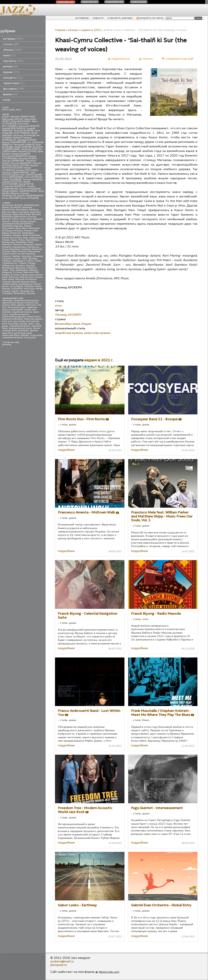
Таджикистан (27, 291)
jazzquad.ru (59, 965)
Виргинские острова (25, 217)
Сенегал (6, 256)
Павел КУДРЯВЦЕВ (12, 180)
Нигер (39, 289)
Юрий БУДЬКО (10, 191)
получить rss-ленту (150, 18)
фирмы (10, 94)
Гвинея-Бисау (26, 284)
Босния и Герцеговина (23, 275)
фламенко (24, 331)
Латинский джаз (16, 307)
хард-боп (7, 333)
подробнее (66, 450)
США (24, 259)
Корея (5, 238)
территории (14, 83)
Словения (7, 259)
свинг (31, 324)
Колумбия (35, 235)
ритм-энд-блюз (10, 324)
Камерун (7, 235)
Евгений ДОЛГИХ (27, 151)
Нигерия (7, 247)
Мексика (18, 245)
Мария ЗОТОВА (21, 166)
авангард (7, 300)
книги (9, 55)
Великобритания (22, 214)
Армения (27, 207)
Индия (28, 226)
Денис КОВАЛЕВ (23, 147)
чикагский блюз (11, 335)
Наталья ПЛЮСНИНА (27, 170)
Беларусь (34, 210)
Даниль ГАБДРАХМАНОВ (30, 196)
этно (18, 110)
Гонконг (6, 221)
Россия (21, 254)
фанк (14, 331)
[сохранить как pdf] (178, 59)
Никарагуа (33, 247)
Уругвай (30, 266)
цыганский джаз (23, 333)
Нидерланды (19, 247)
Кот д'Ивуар (16, 286)
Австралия (8, 205)
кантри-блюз (34, 317)
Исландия (7, 231)
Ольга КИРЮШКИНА (13, 177)
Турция (22, 263)
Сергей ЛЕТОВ (26, 184)
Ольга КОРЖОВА (33, 177)
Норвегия (26, 249)
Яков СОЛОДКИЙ (29, 198)
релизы (10, 66)
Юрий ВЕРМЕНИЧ (28, 191)
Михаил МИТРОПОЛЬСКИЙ (20, 167)
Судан (17, 259)
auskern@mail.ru (62, 961)
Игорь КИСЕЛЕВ (10, 198)
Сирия (15, 291)
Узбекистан (8, 266)
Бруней (16, 282)
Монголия (29, 289)
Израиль (19, 226)
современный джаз (13, 338)
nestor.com (65, 2)
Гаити (29, 219)
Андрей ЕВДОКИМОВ (14, 128)
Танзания (7, 293)
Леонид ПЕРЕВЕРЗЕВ (13, 161)
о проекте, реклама (120, 18)
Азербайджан (31, 205)
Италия (28, 231)
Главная (60, 30)
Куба (26, 238)
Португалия (34, 252)
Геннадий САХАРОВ (24, 145)
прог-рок (7, 321)
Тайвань (7, 261)
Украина (20, 266)
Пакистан (37, 249)
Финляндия (8, 268)
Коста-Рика (16, 238)
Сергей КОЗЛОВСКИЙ (16, 183)
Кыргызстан (36, 238)
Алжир (6, 207)
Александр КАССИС (13, 119)
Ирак (18, 228)
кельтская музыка (33, 319)
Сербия (16, 256)
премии (11, 72)
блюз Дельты (18, 305)
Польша (22, 252)
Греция (15, 221)
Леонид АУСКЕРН (27, 159)
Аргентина (16, 207)
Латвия (6, 240)
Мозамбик (17, 289)
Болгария (24, 212)
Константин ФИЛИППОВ (15, 156)
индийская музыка (19, 314)
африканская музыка (13, 303)
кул (39, 305)
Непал (38, 245)
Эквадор (7, 272)
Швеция (33, 270)
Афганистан (8, 210)
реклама (7, 345)
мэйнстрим (17, 310)
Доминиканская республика (17, 224)
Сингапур (26, 256)
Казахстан (15, 233)
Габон (15, 219)
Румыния (30, 254)
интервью (13, 39)
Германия (38, 219)
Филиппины (20, 293)
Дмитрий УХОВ (29, 149)
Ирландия (34, 228)
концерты (13, 78)
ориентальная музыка (14, 317)
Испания (18, 231)
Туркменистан (10, 263)
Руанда (6, 291)
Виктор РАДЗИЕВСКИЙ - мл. (17, 142)
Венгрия (36, 214)
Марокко (7, 245)
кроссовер (19, 321)
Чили (12, 270)
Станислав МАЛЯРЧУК (14, 186)
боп (4, 307)
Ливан (14, 240)
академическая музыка (26, 300)
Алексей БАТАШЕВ (21, 121)
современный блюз (19, 326)
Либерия (29, 286)
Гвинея (14, 284)
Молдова (29, 245)
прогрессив (33, 321)
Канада (17, 235)
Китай (25, 235)
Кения (39, 275)
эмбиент (25, 335)
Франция (20, 268)
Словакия (38, 256)
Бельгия (6, 212)
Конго (5, 286)
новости (98, 18)
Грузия (24, 221)
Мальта (38, 277)
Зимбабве (7, 226)
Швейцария (22, 270)
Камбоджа (28, 233)
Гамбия (6, 284)
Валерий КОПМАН (27, 140)
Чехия (5, 270)
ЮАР (36, 272)
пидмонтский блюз (12, 319)
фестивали (14, 89)
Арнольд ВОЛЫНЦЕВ (25, 135)
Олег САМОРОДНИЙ (31, 175)
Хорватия (31, 268)
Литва (21, 240)
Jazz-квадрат (21, 14)
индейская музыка (22, 312)
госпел (27, 310)
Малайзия (21, 242)
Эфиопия (28, 272)
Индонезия (8, 228)
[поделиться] (118, 59)
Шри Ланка (8, 279)
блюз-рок (31, 305)
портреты (13, 61)
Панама (6, 252)
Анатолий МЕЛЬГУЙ (29, 126)
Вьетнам (6, 219)
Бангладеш (22, 210)
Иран (25, 228)
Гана (22, 219)
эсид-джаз (36, 335)
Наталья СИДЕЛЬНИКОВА (16, 173)
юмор (7, 100)
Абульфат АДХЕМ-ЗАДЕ (23, 117)
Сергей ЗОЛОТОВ (12, 182)
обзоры (12, 50)
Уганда (31, 263)
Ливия (38, 286)
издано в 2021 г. (92, 30)
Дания (32, 221)
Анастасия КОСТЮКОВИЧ (15, 125)
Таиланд (32, 259)
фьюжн (34, 331)
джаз (12, 110)
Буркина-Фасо (29, 282)
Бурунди (7, 214)
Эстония (17, 272)
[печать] (146, 59)
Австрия (18, 205)
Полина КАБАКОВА (33, 180)
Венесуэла (7, 217)
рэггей (23, 324)
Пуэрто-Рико (9, 254)
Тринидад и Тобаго (23, 261)
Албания (20, 279)
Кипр (5, 277)
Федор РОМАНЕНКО (30, 189)
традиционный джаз (20, 328)
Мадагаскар (27, 277)
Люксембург (32, 240)
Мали (30, 242)
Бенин (15, 212)
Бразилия (35, 212)
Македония (8, 242)
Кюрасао (14, 277)
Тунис (38, 261)
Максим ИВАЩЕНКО (21, 163)
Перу (14, 252)
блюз (5, 110)
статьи (11, 44)
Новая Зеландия (11, 249)
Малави (6, 289)
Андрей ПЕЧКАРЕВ (24, 131)
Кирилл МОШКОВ (21, 154)
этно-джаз (30, 338)
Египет (37, 284)
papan (6, 117)
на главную (82, 18)
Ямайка (6, 275)
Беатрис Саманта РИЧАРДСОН (17, 139)
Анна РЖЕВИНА (22, 133)
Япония (31, 293)
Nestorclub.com (109, 972)
